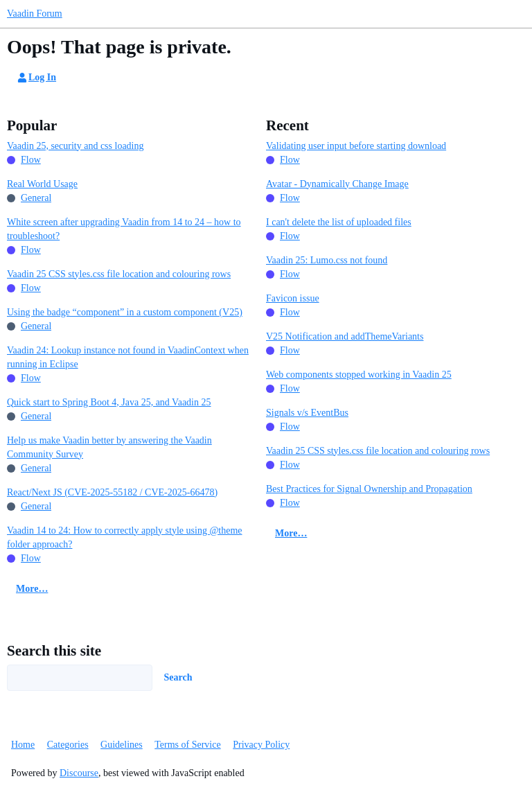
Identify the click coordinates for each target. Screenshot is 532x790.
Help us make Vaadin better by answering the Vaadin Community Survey (109, 447)
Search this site (54, 651)
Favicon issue (293, 298)
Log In (36, 78)
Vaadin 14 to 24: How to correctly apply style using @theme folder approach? (125, 537)
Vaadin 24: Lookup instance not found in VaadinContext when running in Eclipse (128, 357)
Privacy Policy (261, 745)
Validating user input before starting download (356, 146)
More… (32, 589)
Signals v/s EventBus (307, 413)
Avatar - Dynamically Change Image (337, 184)
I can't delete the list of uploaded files (339, 222)
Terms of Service (187, 745)
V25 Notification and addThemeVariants (345, 336)
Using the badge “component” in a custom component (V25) (125, 312)
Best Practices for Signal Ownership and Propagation (369, 489)
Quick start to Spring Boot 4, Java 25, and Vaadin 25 (109, 402)
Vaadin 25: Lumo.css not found (327, 260)
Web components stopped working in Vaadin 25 (359, 375)
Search (178, 677)
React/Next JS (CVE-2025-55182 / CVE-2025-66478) (112, 492)
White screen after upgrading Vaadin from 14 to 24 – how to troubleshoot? (124, 229)
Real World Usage (42, 184)
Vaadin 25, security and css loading (76, 146)
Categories (68, 745)
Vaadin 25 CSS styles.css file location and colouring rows (119, 274)
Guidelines (122, 745)
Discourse (79, 773)
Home (23, 745)
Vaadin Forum (35, 14)
